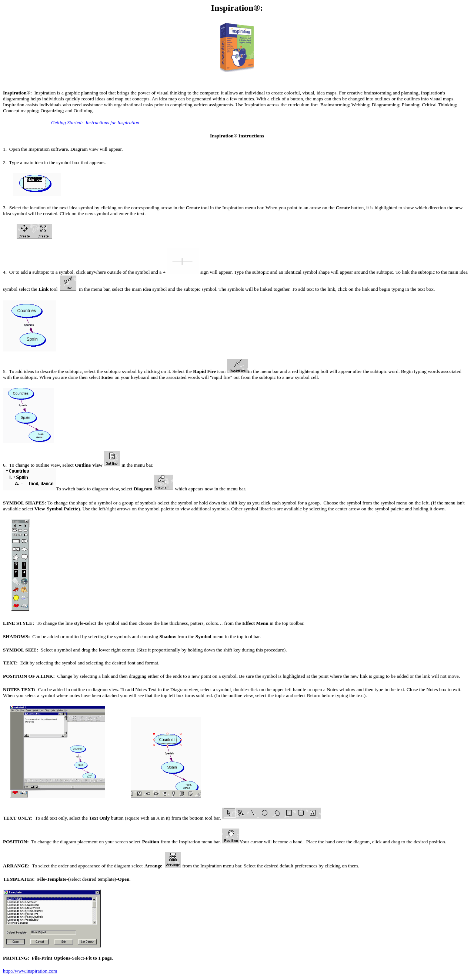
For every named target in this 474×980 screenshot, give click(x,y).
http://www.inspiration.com (30, 971)
